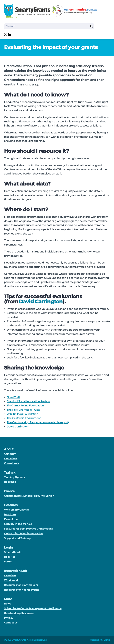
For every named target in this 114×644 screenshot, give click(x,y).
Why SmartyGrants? (17, 510)
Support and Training (17, 538)
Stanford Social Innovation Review (28, 401)
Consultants (12, 463)
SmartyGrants (13, 552)
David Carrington (41, 302)
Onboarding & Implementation (23, 533)
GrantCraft (13, 397)
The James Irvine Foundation (25, 406)
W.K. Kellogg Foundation (22, 414)
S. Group (106, 640)
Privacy (9, 618)
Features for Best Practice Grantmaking (29, 529)
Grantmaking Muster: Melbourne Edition (29, 496)
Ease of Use (11, 519)
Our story (10, 454)
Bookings (10, 482)
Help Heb (10, 557)
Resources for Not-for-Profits (22, 590)
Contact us (11, 623)
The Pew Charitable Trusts (23, 410)
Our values (11, 458)
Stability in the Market (18, 524)
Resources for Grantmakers (21, 585)
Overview (10, 575)
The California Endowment (24, 418)
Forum (8, 562)
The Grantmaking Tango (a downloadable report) (38, 422)
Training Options (14, 477)
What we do (12, 580)
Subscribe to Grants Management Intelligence (33, 608)
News (7, 604)
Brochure (10, 514)
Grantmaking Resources (19, 613)
